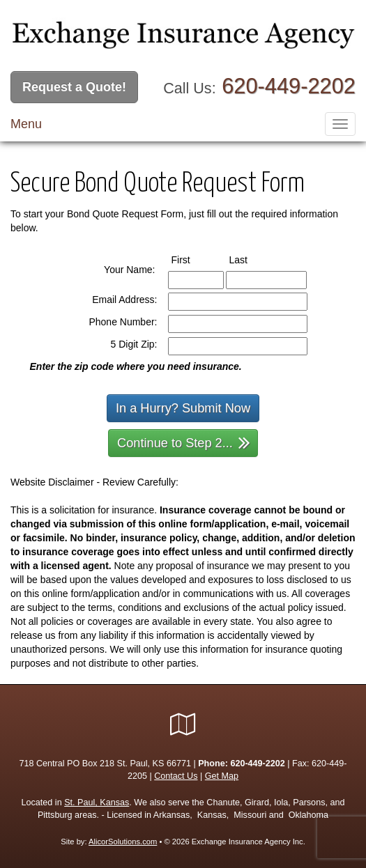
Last (251, 259)
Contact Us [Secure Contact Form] (176, 776)
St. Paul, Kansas (97, 803)
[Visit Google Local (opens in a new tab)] (183, 724)
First (194, 259)
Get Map (222, 776)
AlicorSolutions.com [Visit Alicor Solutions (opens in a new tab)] (123, 842)
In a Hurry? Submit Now (183, 408)
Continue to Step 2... (184, 442)
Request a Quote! (74, 87)
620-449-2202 (289, 86)
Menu (26, 124)
